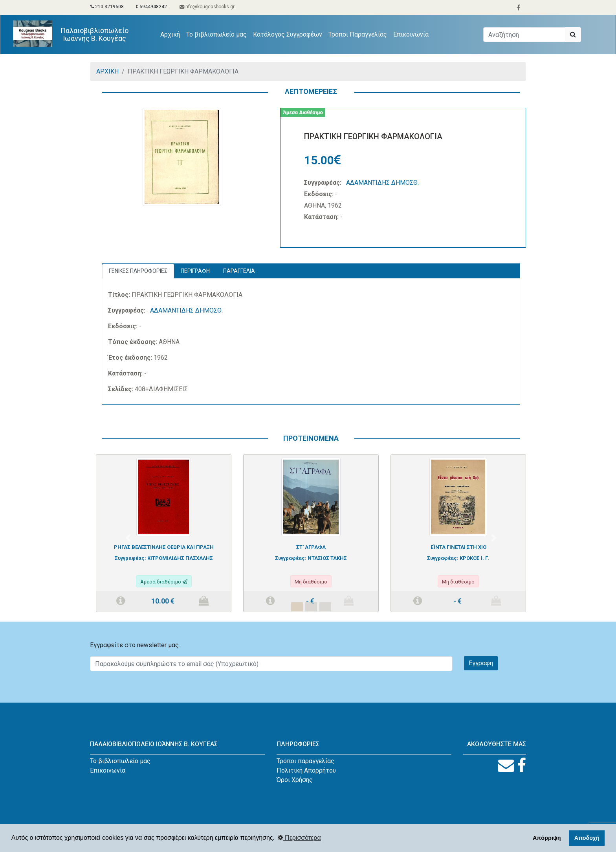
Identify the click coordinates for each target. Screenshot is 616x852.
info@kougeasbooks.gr (207, 7)
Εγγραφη (481, 663)
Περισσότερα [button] (299, 838)
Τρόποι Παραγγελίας (358, 34)
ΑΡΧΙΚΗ (107, 71)
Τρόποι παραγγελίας (305, 761)
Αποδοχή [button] (587, 838)
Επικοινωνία (411, 34)
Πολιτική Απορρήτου (306, 770)
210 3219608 (107, 7)
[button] (128, 538)
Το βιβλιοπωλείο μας (216, 34)
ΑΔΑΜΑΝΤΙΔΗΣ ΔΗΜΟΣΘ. (382, 183)
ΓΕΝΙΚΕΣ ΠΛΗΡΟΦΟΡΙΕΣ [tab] (138, 271)
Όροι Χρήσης (295, 780)
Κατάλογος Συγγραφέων (288, 34)
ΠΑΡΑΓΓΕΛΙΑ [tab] (239, 271)
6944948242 (152, 7)
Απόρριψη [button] (547, 838)
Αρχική (172, 34)
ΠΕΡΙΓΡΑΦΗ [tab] (195, 271)
